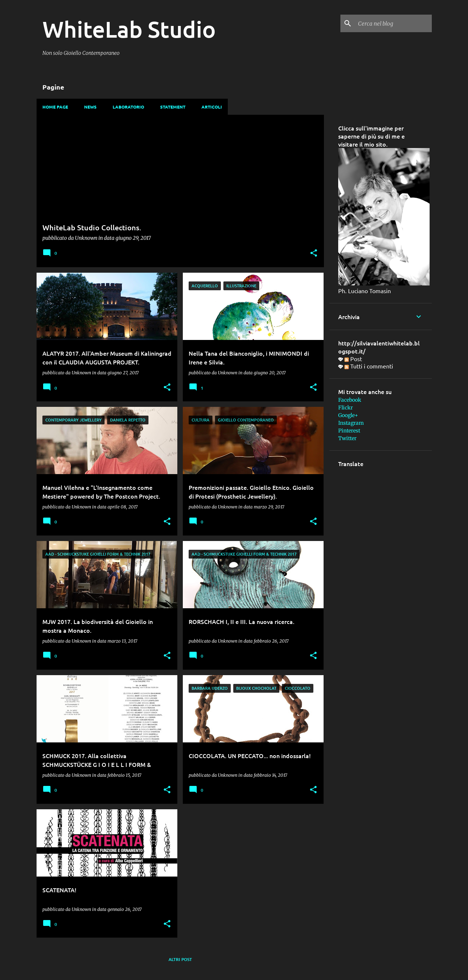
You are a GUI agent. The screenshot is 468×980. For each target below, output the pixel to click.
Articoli (212, 107)
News (90, 107)
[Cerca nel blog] (393, 23)
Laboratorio (128, 107)
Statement (173, 107)
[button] (314, 253)
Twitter (347, 438)
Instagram (351, 423)
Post (353, 359)
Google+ (348, 415)
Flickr (346, 408)
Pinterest (349, 431)
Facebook (350, 400)
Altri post (180, 959)
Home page (55, 107)
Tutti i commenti (369, 366)
